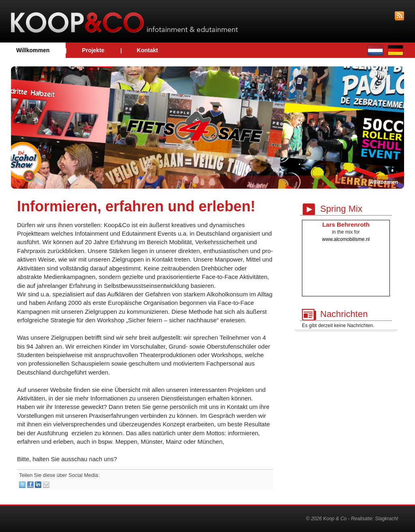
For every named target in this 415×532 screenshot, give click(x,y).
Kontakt (148, 50)
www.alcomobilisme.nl (346, 239)
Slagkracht (386, 519)
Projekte (93, 50)
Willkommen (33, 50)
